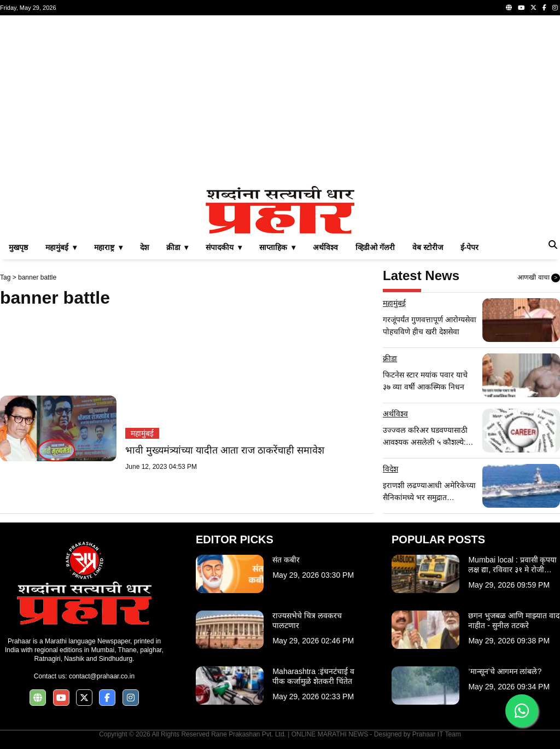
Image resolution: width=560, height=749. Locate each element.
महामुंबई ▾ (61, 247)
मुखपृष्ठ (18, 247)
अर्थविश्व (325, 247)
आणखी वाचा (539, 278)
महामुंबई (142, 433)
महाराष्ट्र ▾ (108, 247)
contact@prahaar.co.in (102, 676)
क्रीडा (390, 358)
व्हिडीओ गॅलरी (375, 247)
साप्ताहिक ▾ (277, 247)
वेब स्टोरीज (428, 247)
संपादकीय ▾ (224, 247)
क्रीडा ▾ (177, 247)
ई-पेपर (470, 247)
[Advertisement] (280, 101)
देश (144, 247)
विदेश (390, 469)
